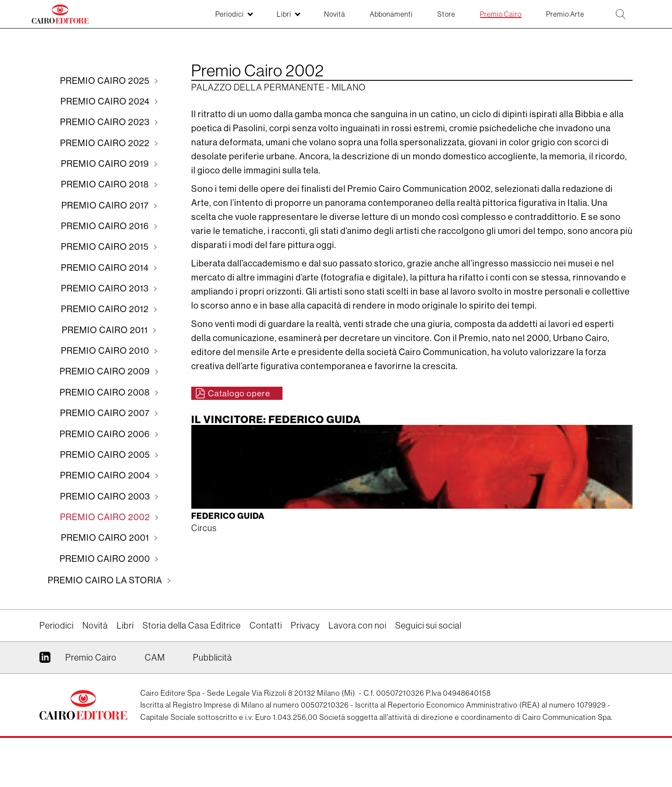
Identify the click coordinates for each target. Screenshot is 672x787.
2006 (106, 469)
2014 (106, 287)
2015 (106, 264)
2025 (106, 81)
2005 (106, 492)
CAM (155, 706)
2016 (106, 241)
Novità (95, 674)
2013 (106, 310)
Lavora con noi (357, 674)
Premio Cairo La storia (106, 629)
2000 (106, 606)
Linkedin (45, 710)
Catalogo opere (241, 393)
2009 (106, 401)
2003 (106, 538)
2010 (106, 378)
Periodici (57, 674)
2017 (106, 218)
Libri (125, 674)
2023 (106, 127)
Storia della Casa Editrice (192, 674)
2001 (106, 584)
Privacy (305, 674)
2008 (106, 424)
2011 (106, 355)
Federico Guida (231, 519)
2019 (106, 173)
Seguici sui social (428, 674)
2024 (106, 104)
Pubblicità (213, 706)
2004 (106, 515)
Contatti (266, 674)
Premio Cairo (91, 706)
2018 (106, 196)
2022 (106, 150)
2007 (106, 447)
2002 (106, 561)
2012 (106, 332)
